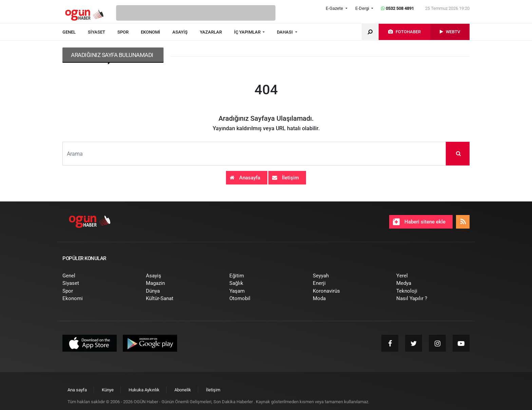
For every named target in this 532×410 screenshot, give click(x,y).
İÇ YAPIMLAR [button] (248, 32)
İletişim (286, 178)
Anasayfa (245, 178)
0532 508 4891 (397, 8)
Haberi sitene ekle (419, 222)
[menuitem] (75, 32)
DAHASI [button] (285, 32)
